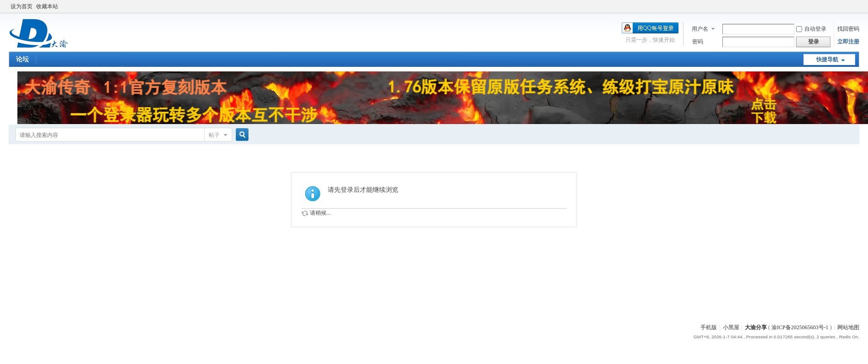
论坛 (22, 59)
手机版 (709, 327)
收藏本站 (47, 6)
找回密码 (848, 29)
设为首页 (22, 6)
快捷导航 (827, 60)
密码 (698, 42)
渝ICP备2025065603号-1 (800, 327)
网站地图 (848, 327)
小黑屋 (731, 327)
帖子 (214, 135)
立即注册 (848, 42)
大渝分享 (756, 327)
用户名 (700, 29)
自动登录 (811, 29)
